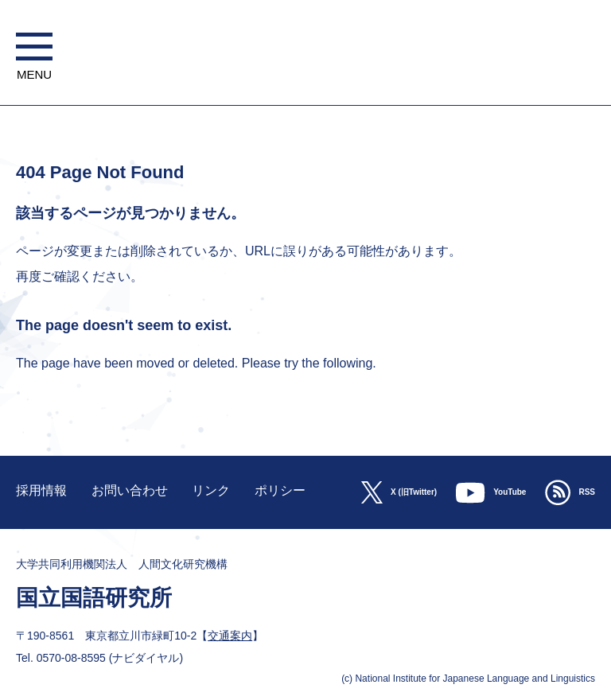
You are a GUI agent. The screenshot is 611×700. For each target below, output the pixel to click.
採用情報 (41, 490)
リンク (211, 490)
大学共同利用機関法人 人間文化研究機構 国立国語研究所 (305, 97)
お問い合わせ (130, 490)
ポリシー (280, 490)
